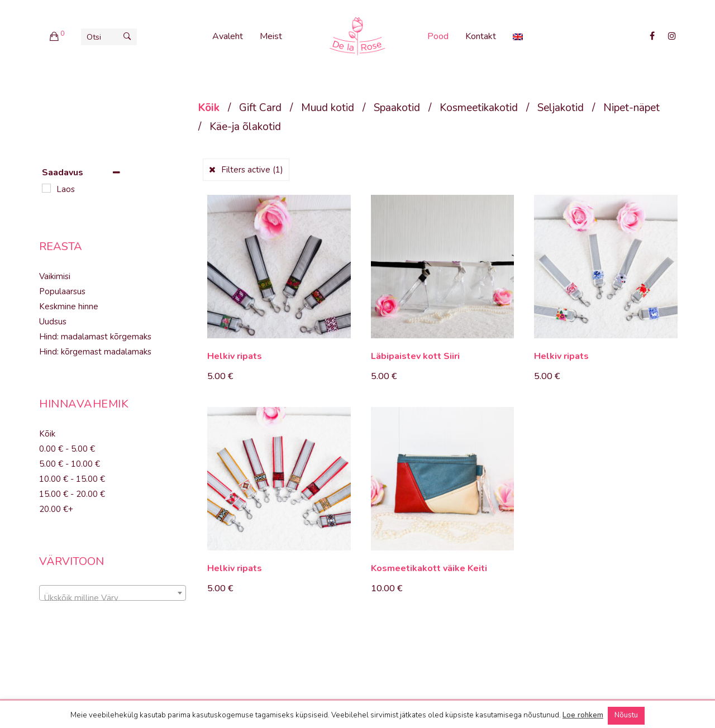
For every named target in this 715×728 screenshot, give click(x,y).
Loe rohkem (583, 715)
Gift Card (260, 108)
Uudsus (53, 322)
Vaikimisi (55, 276)
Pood (438, 36)
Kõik (209, 108)
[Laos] (46, 188)
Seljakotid (561, 108)
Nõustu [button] (626, 715)
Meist (271, 36)
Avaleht (228, 36)
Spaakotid (397, 108)
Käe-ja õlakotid (245, 127)
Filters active (252, 170)
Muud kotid (328, 108)
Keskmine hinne (69, 306)
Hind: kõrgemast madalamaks (95, 352)
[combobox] (113, 593)
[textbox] (113, 598)
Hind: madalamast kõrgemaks (95, 337)
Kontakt (481, 36)
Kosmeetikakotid (479, 108)
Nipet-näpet (631, 108)
